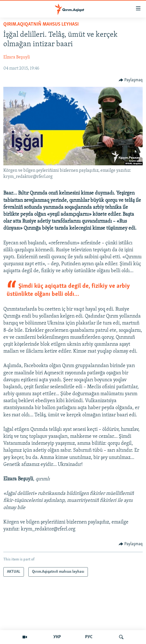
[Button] (131, 80)
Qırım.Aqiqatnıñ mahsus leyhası (41, 24)
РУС (89, 637)
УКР (57, 637)
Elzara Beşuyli (17, 57)
